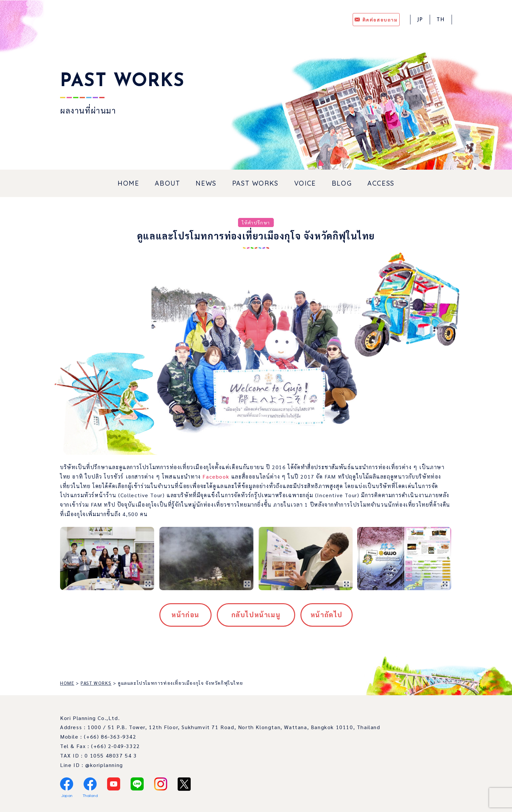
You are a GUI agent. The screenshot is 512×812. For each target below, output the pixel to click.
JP (420, 20)
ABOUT (167, 183)
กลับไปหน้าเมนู (256, 615)
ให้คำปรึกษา (256, 222)
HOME (128, 183)
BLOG (342, 183)
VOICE (305, 183)
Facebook (216, 476)
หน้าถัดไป (327, 615)
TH (441, 20)
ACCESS (381, 183)
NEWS (206, 183)
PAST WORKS (255, 183)
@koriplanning (104, 765)
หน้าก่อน (185, 615)
